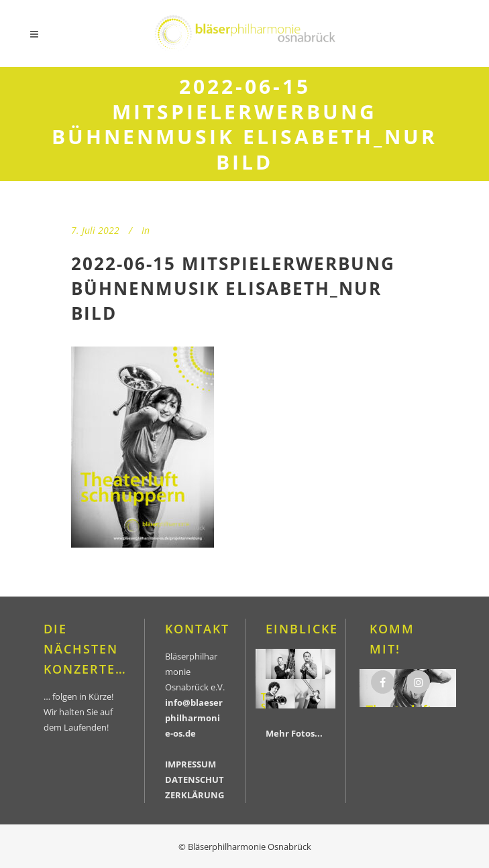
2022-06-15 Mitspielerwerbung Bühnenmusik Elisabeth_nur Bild (233, 288)
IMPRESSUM (191, 764)
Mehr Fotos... (294, 733)
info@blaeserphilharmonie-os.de (194, 718)
